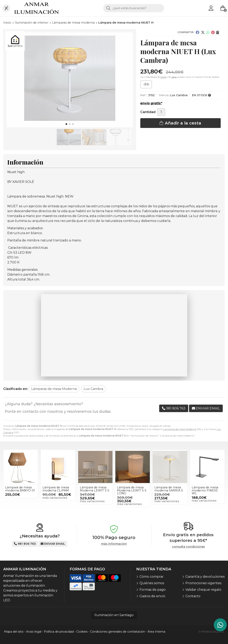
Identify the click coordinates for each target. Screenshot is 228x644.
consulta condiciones (188, 547)
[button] (66, 124)
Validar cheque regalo (203, 590)
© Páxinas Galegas (211, 632)
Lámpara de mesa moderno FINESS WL (205, 490)
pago (174, 77)
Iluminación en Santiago (114, 615)
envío (163, 77)
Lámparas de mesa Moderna (180, 429)
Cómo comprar (152, 577)
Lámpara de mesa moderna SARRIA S (169, 489)
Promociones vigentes (203, 583)
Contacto (193, 596)
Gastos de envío (152, 596)
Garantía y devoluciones (205, 577)
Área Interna (156, 632)
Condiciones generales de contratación (118, 632)
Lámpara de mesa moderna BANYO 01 (20, 489)
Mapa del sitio (14, 632)
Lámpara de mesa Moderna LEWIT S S (95, 489)
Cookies (82, 632)
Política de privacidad (59, 632)
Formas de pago (153, 590)
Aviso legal (34, 632)
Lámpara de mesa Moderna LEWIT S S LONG (132, 490)
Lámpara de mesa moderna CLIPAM (56, 489)
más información (114, 544)
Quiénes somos (152, 583)
